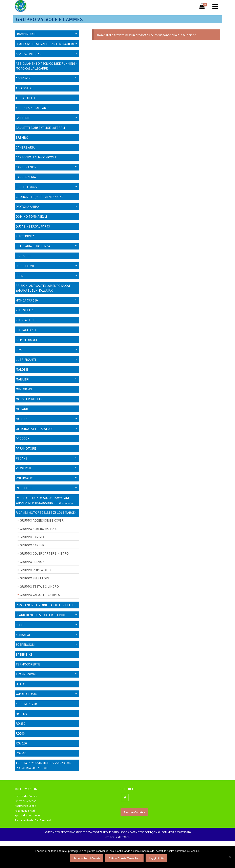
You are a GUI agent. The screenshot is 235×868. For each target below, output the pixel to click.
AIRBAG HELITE (27, 98)
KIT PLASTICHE (27, 320)
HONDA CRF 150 (27, 300)
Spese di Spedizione (27, 815)
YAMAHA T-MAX (26, 694)
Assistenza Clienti (25, 806)
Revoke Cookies (134, 812)
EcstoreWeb (122, 837)
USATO (20, 684)
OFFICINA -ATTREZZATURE (35, 429)
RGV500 (21, 753)
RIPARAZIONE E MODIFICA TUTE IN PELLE (45, 605)
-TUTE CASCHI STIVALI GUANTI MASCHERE (45, 44)
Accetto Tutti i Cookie (87, 858)
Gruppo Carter (32, 545)
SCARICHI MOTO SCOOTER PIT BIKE (41, 615)
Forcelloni (25, 266)
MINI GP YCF (24, 389)
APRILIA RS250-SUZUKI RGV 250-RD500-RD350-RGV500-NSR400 (43, 765)
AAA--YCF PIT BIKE (29, 54)
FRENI (20, 276)
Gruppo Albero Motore (39, 529)
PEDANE (22, 458)
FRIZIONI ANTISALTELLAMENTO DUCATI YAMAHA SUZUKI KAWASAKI (44, 288)
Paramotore (26, 448)
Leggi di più (156, 858)
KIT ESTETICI (25, 310)
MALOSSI (22, 369)
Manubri (23, 379)
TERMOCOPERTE (28, 664)
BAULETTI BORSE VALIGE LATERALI (40, 128)
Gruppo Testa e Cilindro (39, 586)
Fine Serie (24, 256)
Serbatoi (23, 635)
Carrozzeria (26, 177)
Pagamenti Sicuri (25, 811)
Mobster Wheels (29, 399)
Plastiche (24, 468)
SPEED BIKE (24, 654)
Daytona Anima (27, 207)
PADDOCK (23, 439)
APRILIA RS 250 (26, 704)
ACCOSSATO (24, 88)
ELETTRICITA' (25, 236)
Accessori (24, 78)
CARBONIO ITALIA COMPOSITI (37, 157)
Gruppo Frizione (33, 562)
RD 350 (20, 724)
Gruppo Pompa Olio (35, 570)
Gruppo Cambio (32, 537)
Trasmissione (26, 674)
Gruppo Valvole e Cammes (40, 595)
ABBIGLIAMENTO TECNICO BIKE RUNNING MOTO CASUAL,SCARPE (45, 66)
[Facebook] (125, 797)
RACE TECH (24, 488)
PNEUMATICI (25, 478)
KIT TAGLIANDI (26, 330)
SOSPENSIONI (26, 645)
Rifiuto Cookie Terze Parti (124, 858)
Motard (22, 409)
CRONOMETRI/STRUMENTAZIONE (40, 197)
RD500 (20, 733)
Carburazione (27, 167)
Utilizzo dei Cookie (26, 796)
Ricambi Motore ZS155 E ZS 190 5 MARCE (45, 512)
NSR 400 (21, 714)
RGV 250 (21, 743)
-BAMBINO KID (26, 34)
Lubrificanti (26, 360)
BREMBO (22, 137)
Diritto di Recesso (26, 801)
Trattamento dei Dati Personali (33, 820)
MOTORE (22, 419)
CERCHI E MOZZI (27, 187)
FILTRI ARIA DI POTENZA (33, 246)
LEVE (19, 350)
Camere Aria (25, 147)
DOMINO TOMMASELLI (31, 216)
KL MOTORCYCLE (28, 340)
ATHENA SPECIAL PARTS (33, 108)
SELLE (20, 625)
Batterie (23, 118)
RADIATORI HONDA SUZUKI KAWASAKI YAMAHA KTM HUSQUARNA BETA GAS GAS (44, 500)
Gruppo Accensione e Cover (42, 520)
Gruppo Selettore (35, 578)
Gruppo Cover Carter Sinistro (44, 553)
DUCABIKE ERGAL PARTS (33, 226)
